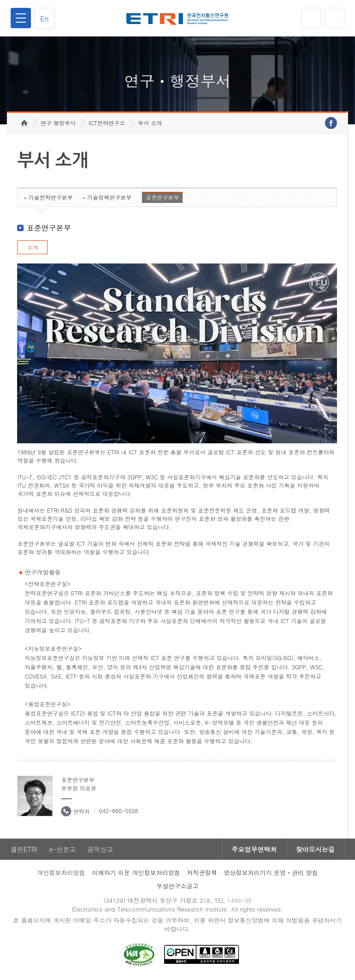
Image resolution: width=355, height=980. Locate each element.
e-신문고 (62, 849)
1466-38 (239, 900)
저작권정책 (202, 873)
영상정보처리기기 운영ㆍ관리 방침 (271, 873)
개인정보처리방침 (61, 873)
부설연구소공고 (178, 886)
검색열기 (334, 18)
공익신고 (100, 849)
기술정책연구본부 (109, 197)
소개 (32, 247)
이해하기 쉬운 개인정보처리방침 (136, 873)
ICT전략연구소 (107, 123)
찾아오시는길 (315, 849)
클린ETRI (24, 849)
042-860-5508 (118, 811)
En (44, 18)
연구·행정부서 (58, 123)
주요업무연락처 (254, 849)
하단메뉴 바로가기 (0, 0)
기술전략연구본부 (50, 197)
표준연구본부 (162, 197)
